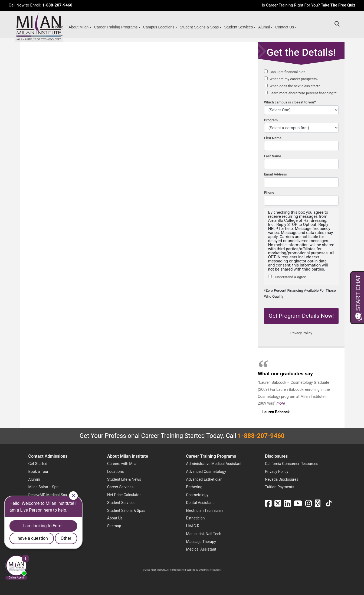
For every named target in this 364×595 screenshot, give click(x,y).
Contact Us (285, 27)
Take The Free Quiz (338, 5)
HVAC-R (193, 526)
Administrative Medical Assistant (214, 464)
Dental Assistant (200, 503)
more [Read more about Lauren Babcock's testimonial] (281, 403)
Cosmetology (197, 495)
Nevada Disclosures (282, 479)
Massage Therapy (201, 542)
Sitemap (114, 526)
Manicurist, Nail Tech (204, 534)
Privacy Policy (277, 472)
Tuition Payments (280, 487)
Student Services (238, 27)
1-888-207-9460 (57, 5)
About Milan (78, 27)
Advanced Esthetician (204, 479)
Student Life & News (124, 479)
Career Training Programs (116, 27)
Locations (115, 472)
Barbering (194, 487)
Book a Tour (38, 472)
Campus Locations (159, 27)
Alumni (264, 27)
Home (58, 27)
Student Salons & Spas (199, 27)
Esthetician (196, 518)
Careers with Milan (123, 464)
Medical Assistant (201, 549)
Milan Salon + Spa (44, 487)
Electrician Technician (204, 511)
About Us (115, 518)
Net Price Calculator (124, 495)
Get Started (38, 464)
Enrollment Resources (210, 570)
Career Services (120, 487)
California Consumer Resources (292, 464)
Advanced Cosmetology (206, 472)
